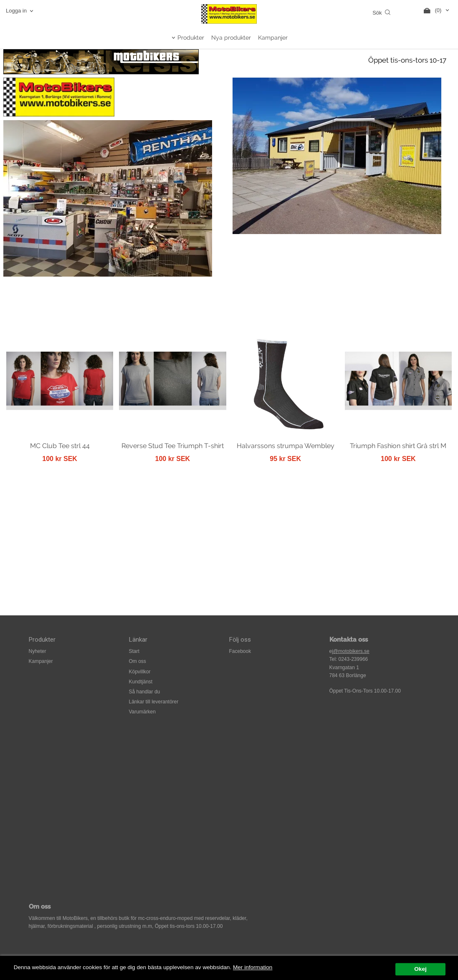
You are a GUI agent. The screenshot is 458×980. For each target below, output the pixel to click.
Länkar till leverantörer (154, 702)
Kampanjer (273, 38)
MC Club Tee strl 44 (60, 446)
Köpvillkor (140, 672)
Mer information (253, 974)
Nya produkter (231, 38)
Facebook (240, 651)
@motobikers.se (351, 651)
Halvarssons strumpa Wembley (286, 446)
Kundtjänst (141, 682)
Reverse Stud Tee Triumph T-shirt (173, 446)
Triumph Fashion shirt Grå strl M (398, 446)
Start (134, 651)
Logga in (16, 11)
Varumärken (142, 712)
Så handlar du (145, 692)
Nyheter (38, 651)
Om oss (138, 661)
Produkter (191, 38)
